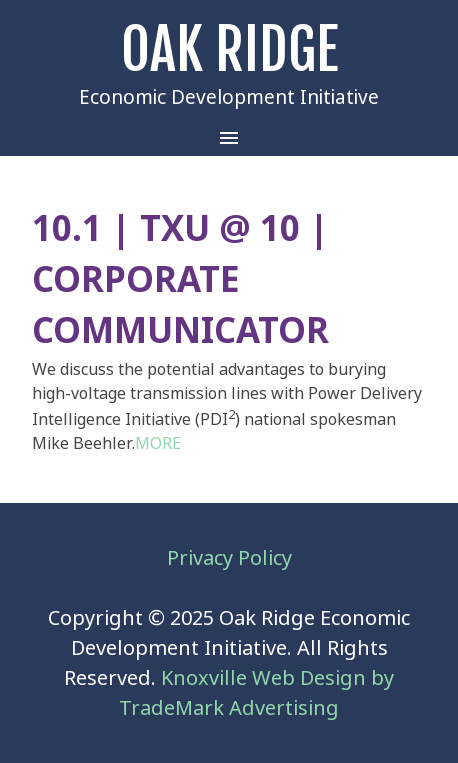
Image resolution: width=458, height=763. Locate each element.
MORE (158, 443)
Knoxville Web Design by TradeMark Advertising (256, 693)
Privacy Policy (229, 558)
